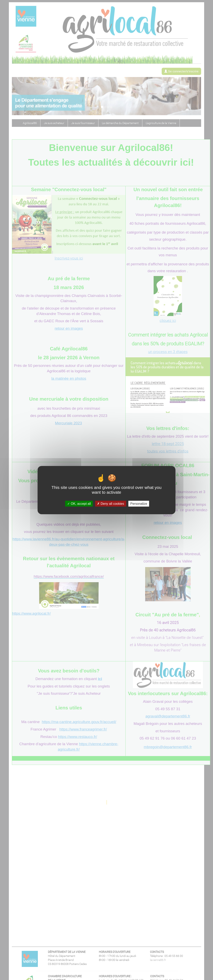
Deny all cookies (111, 503)
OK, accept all (79, 503)
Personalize (139, 503)
